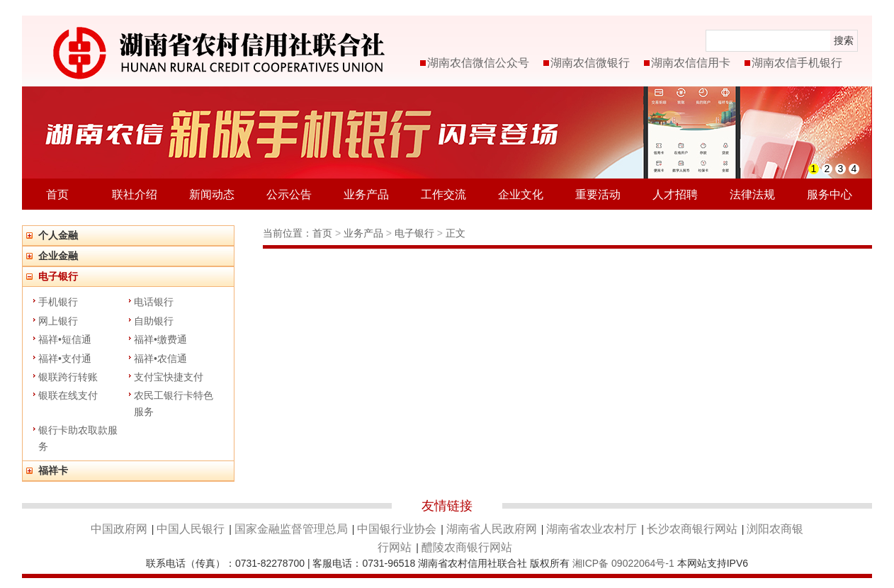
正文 (456, 233)
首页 (57, 194)
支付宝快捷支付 (169, 377)
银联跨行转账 (68, 377)
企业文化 (521, 194)
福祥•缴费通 (160, 339)
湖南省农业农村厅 (592, 529)
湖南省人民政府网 (492, 529)
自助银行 (154, 321)
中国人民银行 (191, 529)
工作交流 (443, 194)
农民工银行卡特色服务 (174, 403)
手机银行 (58, 302)
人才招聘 (675, 194)
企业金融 (58, 256)
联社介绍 (135, 194)
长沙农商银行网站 (692, 529)
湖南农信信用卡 (691, 63)
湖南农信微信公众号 (478, 63)
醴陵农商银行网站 (467, 547)
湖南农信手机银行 (797, 63)
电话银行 (154, 302)
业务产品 (366, 194)
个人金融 (58, 235)
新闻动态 (212, 194)
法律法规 (752, 194)
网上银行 (58, 321)
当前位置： (288, 233)
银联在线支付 (68, 395)
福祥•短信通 (65, 339)
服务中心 (830, 194)
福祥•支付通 (65, 358)
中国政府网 (119, 529)
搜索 (844, 40)
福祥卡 (53, 470)
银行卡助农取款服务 (78, 438)
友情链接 (447, 506)
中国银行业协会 (397, 529)
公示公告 (289, 194)
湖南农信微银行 (590, 63)
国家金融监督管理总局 (291, 529)
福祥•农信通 (160, 358)
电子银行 (58, 276)
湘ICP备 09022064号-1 (623, 563)
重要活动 (598, 194)
